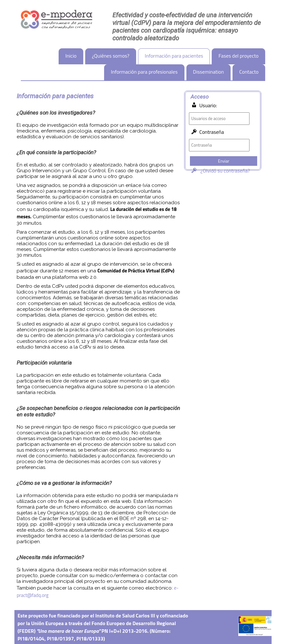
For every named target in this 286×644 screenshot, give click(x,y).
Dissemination (208, 72)
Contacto (249, 72)
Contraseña (212, 132)
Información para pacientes (174, 56)
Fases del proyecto (238, 56)
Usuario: (208, 105)
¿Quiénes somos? (111, 56)
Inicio (71, 56)
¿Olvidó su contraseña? (219, 171)
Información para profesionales (144, 72)
